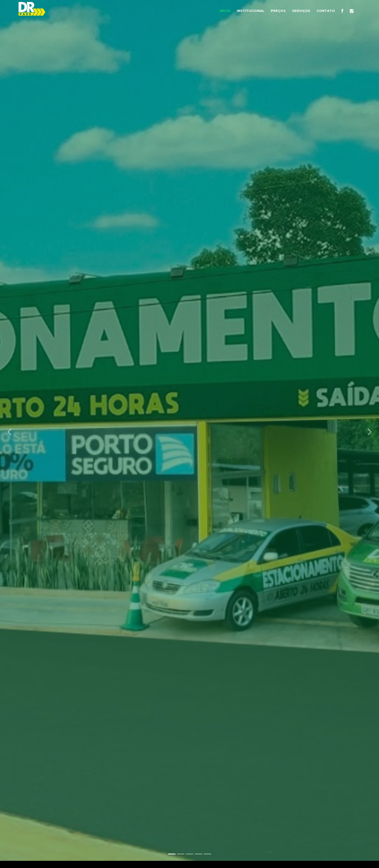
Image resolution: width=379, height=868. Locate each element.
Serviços (301, 11)
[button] (10, 428)
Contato (326, 11)
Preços (278, 11)
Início (225, 11)
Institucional (251, 11)
